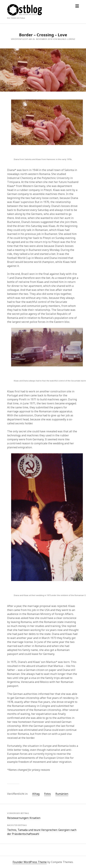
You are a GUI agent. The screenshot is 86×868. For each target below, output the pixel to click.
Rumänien (62, 794)
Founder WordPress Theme (30, 862)
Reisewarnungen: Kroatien (24, 818)
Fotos (47, 794)
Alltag (36, 794)
